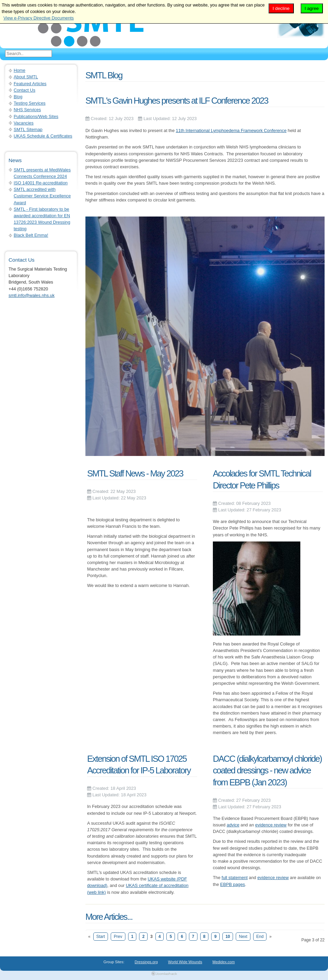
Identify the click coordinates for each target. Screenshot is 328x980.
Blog (18, 97)
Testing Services (30, 103)
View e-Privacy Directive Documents (39, 18)
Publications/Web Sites (36, 116)
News (15, 160)
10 (228, 937)
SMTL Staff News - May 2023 (135, 473)
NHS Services (27, 110)
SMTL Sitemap (28, 129)
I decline (281, 8)
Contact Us (24, 90)
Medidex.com (224, 962)
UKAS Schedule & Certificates (43, 136)
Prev (118, 937)
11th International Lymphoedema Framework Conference (231, 130)
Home (19, 70)
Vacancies (24, 123)
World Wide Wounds (185, 962)
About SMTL (26, 77)
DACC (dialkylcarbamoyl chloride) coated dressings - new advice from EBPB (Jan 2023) (267, 770)
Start (101, 937)
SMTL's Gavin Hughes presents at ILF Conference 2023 (177, 101)
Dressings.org (146, 962)
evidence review (271, 825)
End (260, 937)
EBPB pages (233, 884)
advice (233, 825)
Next (243, 937)
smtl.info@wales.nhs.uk (32, 295)
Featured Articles (30, 84)
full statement (235, 878)
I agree (312, 8)
